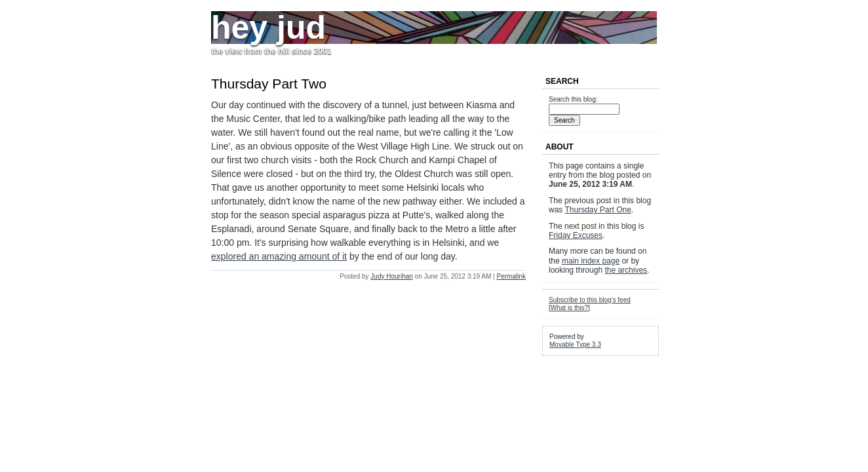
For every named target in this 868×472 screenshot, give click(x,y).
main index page (591, 261)
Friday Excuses (576, 235)
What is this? (569, 308)
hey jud (268, 28)
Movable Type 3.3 (575, 344)
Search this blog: (573, 99)
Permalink (511, 276)
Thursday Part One (598, 210)
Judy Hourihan (391, 276)
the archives (626, 270)
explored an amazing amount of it (279, 256)
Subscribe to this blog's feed (590, 300)
